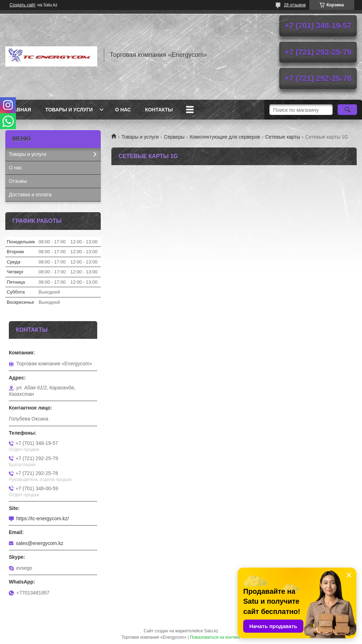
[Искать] (347, 110)
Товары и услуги (69, 110)
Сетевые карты (283, 137)
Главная (19, 110)
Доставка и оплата (30, 195)
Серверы (174, 137)
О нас (123, 110)
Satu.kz (211, 631)
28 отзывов (295, 5)
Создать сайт (23, 5)
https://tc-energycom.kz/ (43, 518)
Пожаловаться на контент (215, 637)
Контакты (159, 110)
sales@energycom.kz (40, 543)
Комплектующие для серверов (225, 137)
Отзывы (18, 181)
